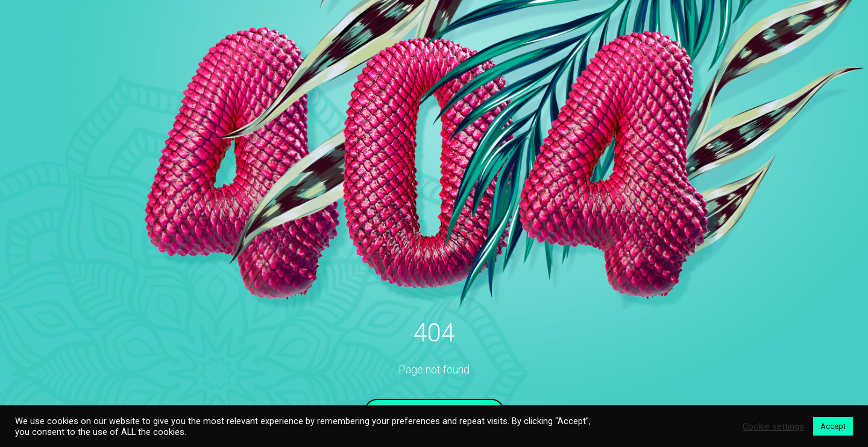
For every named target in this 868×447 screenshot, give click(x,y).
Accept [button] (833, 426)
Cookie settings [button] (773, 426)
